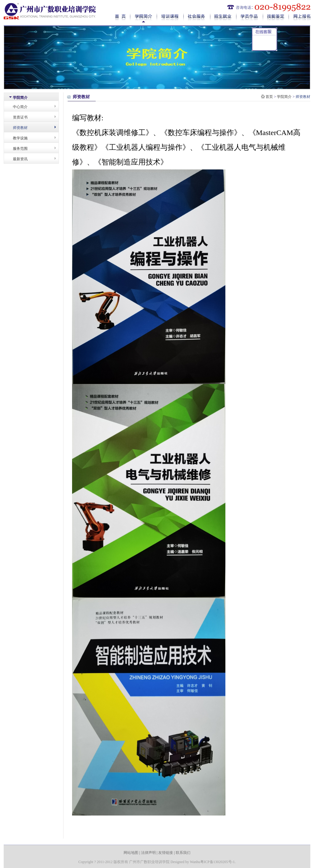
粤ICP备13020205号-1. (218, 862)
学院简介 (144, 18)
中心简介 (20, 107)
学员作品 (250, 18)
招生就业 (223, 18)
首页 (123, 18)
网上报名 (300, 18)
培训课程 (170, 18)
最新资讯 (20, 159)
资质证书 (20, 117)
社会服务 (197, 18)
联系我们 (183, 853)
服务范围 (20, 149)
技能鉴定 (276, 18)
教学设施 (20, 138)
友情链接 (166, 853)
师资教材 (20, 128)
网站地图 (131, 853)
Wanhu (195, 862)
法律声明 (148, 853)
